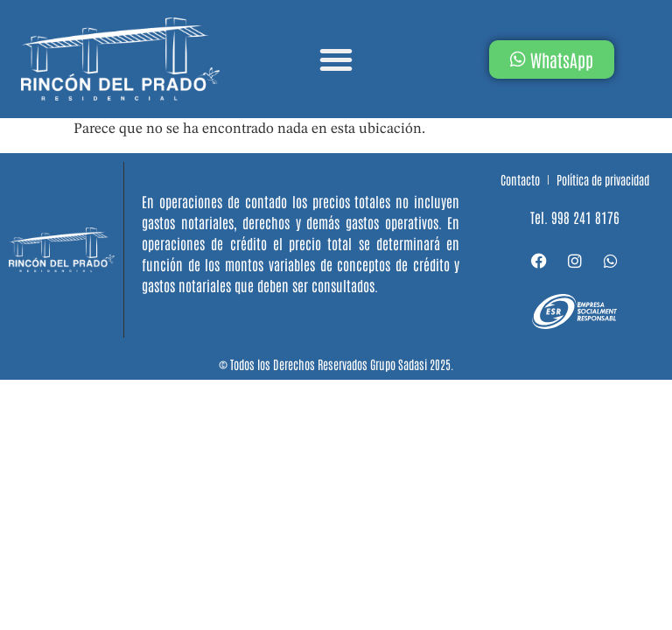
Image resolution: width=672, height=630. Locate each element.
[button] (336, 59)
